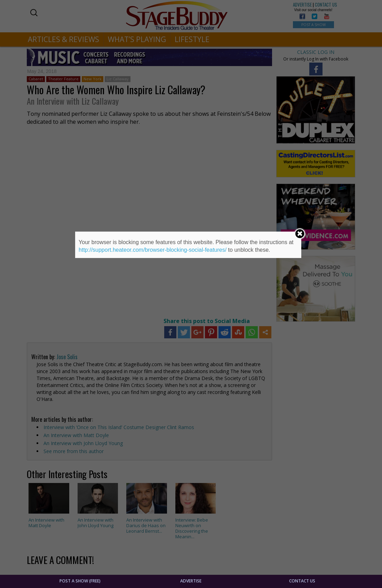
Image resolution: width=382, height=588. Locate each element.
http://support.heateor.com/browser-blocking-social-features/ (153, 250)
